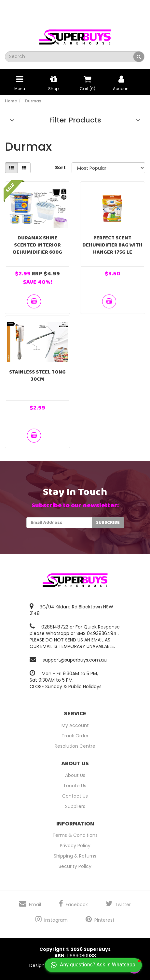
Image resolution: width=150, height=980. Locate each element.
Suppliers (75, 806)
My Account (75, 725)
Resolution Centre (75, 746)
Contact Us (75, 796)
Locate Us (75, 786)
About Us (75, 775)
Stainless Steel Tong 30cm (37, 376)
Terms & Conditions (75, 835)
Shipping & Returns (75, 856)
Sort (60, 167)
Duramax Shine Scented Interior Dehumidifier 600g (38, 245)
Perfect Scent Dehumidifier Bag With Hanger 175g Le (112, 245)
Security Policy (75, 866)
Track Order (75, 736)
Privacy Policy (75, 846)
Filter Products (75, 120)
